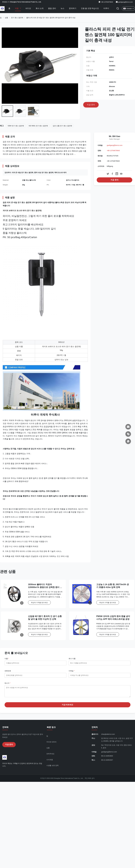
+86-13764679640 (113, 151)
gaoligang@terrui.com (125, 2)
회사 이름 (72, 659)
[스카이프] (128, 434)
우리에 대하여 (51, 744)
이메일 (72, 671)
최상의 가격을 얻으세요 (39, 603)
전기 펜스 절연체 (17, 18)
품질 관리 (52, 8)
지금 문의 (114, 180)
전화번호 (8, 671)
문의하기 (73, 8)
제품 (17, 8)
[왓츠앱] (128, 441)
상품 (6, 18)
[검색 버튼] (118, 9)
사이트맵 (50, 761)
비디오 (28, 8)
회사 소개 (40, 8)
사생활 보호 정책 (52, 767)
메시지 (7, 683)
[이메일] (128, 427)
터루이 (106, 8)
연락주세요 (50, 755)
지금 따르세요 (67, 706)
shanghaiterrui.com (108, 736)
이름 (7, 659)
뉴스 (62, 8)
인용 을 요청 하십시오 (90, 8)
